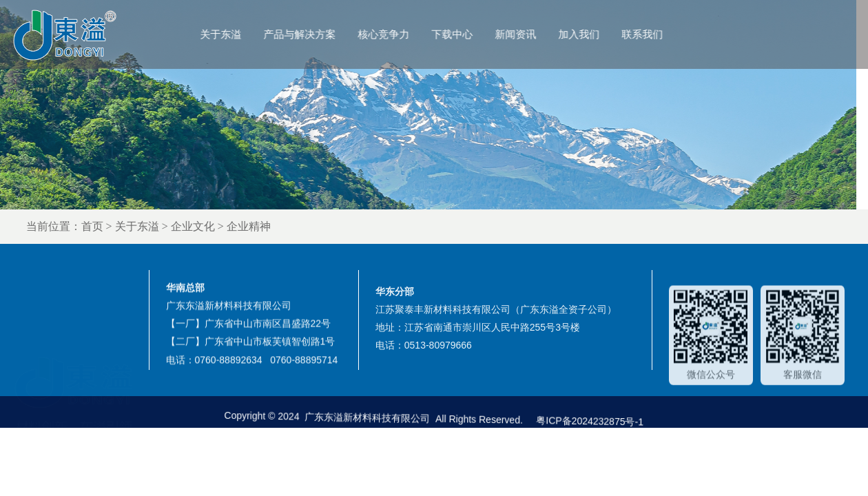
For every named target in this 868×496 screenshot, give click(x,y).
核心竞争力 (399, 34)
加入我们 (595, 34)
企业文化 (220, 226)
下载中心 (468, 34)
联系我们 (658, 34)
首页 (119, 226)
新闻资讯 (531, 34)
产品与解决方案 (315, 34)
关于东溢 (236, 34)
